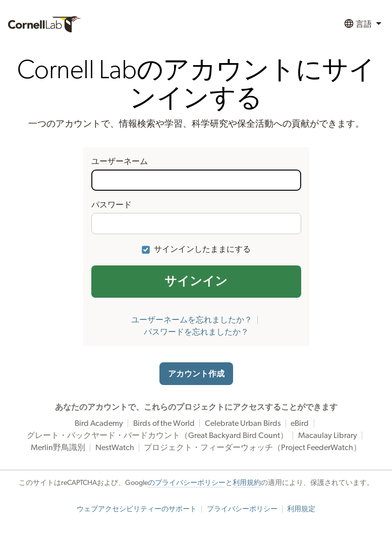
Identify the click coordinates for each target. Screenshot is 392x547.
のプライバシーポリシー (187, 483)
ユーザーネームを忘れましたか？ (192, 320)
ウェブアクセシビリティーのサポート (137, 509)
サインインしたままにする (202, 249)
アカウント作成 (196, 374)
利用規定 (301, 509)
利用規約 (247, 483)
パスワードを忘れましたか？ (196, 332)
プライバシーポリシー (242, 509)
